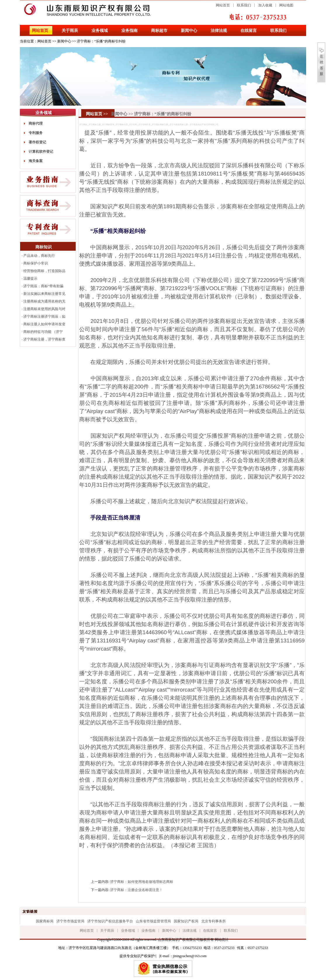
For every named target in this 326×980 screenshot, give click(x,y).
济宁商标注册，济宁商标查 (44, 339)
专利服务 (36, 133)
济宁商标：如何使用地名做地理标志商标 (142, 882)
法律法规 (219, 31)
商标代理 (36, 123)
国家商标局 (45, 921)
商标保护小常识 (36, 263)
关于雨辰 (70, 31)
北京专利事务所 (214, 921)
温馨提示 (30, 278)
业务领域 (100, 31)
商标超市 (159, 31)
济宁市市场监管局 (70, 921)
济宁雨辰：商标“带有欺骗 (43, 286)
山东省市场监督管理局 (153, 921)
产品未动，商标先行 (39, 256)
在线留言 (249, 31)
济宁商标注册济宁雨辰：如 (44, 317)
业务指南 (129, 31)
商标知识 (44, 247)
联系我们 (244, 5)
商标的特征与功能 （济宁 (43, 332)
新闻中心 (189, 31)
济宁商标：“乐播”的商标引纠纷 (101, 41)
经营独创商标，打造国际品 (44, 271)
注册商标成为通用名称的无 (44, 301)
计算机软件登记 (41, 152)
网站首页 (223, 5)
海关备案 (36, 161)
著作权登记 (37, 142)
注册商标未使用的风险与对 (44, 309)
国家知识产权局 (186, 921)
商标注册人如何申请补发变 (44, 324)
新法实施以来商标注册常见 (44, 294)
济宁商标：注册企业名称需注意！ (136, 890)
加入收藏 (265, 5)
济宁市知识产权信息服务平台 (110, 921)
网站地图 (286, 5)
